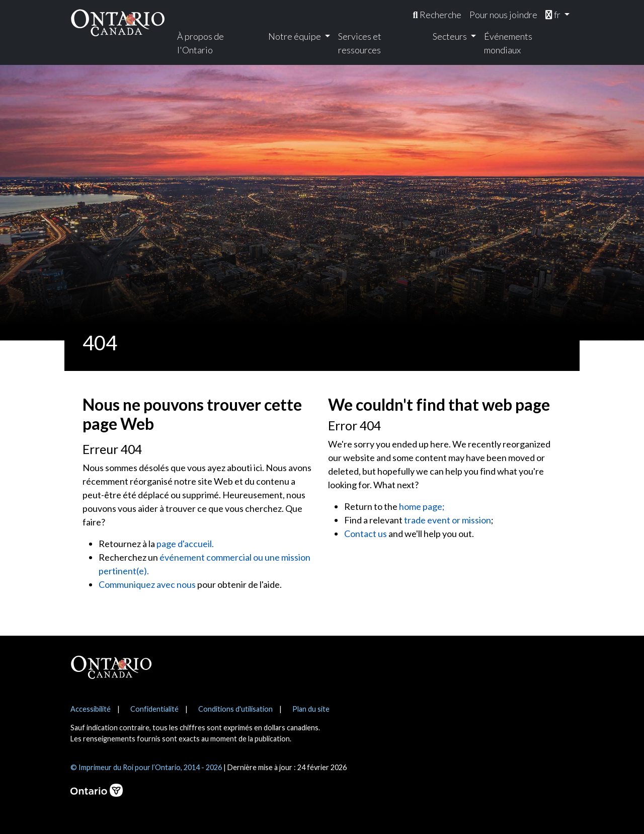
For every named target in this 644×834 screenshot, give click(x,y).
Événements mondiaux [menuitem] (508, 43)
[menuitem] (437, 15)
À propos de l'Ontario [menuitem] (200, 43)
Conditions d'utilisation (235, 709)
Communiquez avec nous (147, 584)
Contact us (366, 534)
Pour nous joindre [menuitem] (503, 15)
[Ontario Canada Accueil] (118, 22)
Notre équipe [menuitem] (295, 36)
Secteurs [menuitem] (451, 36)
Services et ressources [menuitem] (360, 43)
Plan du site (311, 709)
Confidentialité (154, 709)
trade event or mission (448, 520)
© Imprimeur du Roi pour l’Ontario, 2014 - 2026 (146, 767)
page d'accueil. (185, 544)
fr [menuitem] (554, 15)
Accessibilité (91, 709)
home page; (422, 506)
